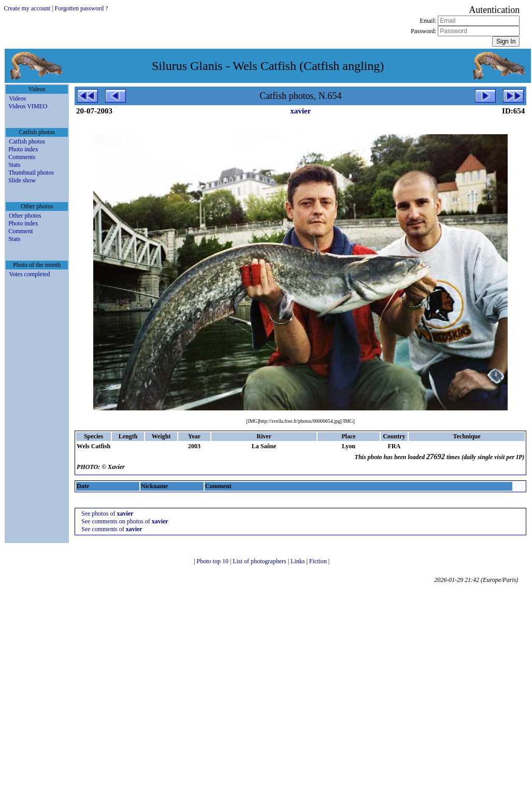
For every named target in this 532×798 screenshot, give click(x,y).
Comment (20, 231)
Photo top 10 (213, 561)
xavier (300, 111)
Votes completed (29, 274)
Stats (14, 165)
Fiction (319, 561)
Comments (22, 157)
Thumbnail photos (31, 173)
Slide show (22, 180)
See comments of (112, 529)
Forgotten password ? (82, 8)
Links (298, 561)
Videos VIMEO (28, 106)
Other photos (25, 216)
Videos (17, 98)
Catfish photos (27, 141)
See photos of (107, 514)
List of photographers (260, 561)
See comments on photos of (125, 521)
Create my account (27, 8)
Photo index (23, 149)
